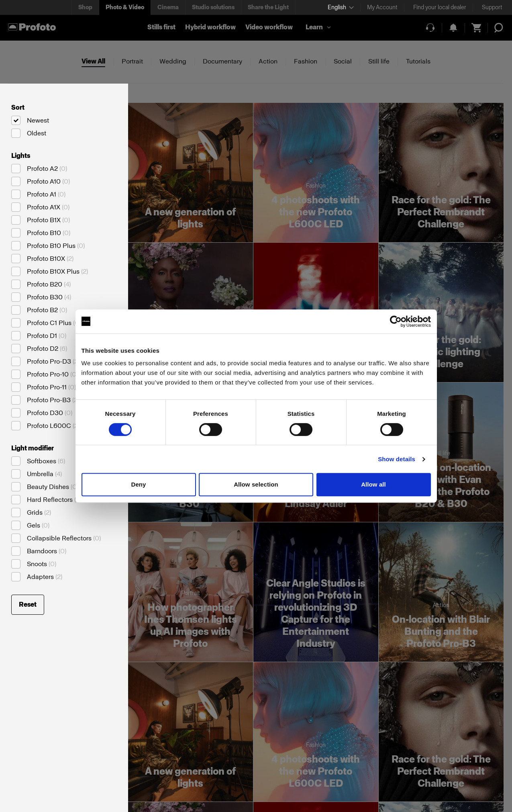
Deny (138, 484)
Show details (397, 459)
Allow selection (256, 484)
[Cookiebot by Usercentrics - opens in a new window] (396, 321)
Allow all (373, 484)
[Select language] (341, 7)
